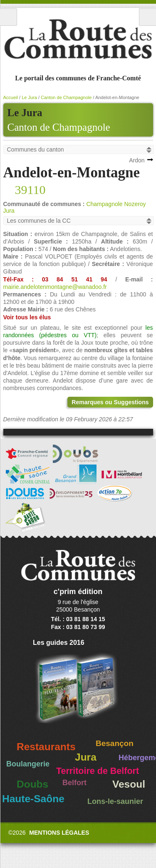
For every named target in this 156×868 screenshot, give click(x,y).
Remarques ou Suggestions (110, 402)
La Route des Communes (78, 39)
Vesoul (129, 784)
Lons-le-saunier (115, 801)
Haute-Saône (33, 799)
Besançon (115, 743)
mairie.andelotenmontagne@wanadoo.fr (55, 287)
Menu (9, 17)
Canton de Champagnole (59, 127)
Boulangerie (28, 764)
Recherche (147, 17)
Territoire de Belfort (98, 771)
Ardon (137, 160)
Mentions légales (59, 833)
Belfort (74, 783)
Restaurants (46, 747)
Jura (86, 757)
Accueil (11, 97)
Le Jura (29, 97)
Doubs (32, 784)
